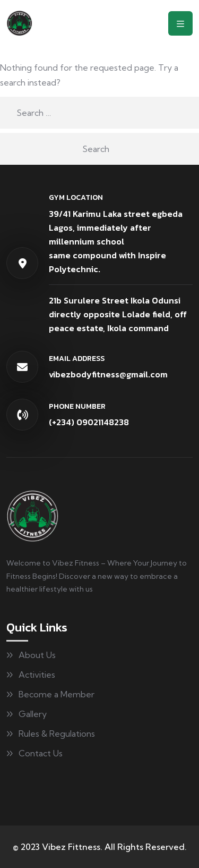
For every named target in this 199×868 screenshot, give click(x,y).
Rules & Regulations (57, 734)
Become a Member (57, 694)
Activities (37, 675)
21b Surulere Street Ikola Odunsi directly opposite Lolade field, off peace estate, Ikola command (118, 314)
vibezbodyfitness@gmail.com (108, 374)
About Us (37, 655)
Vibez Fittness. (72, 847)
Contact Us (41, 753)
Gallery (33, 714)
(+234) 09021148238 (89, 422)
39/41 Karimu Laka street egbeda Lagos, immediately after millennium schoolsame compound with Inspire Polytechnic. (116, 241)
